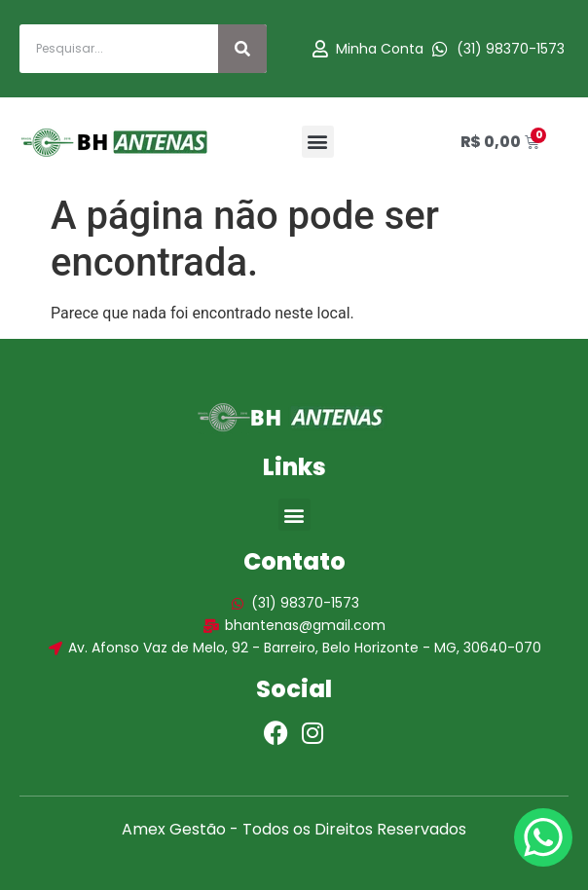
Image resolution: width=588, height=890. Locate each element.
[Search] (242, 49)
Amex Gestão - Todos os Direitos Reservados (294, 829)
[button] (318, 142)
